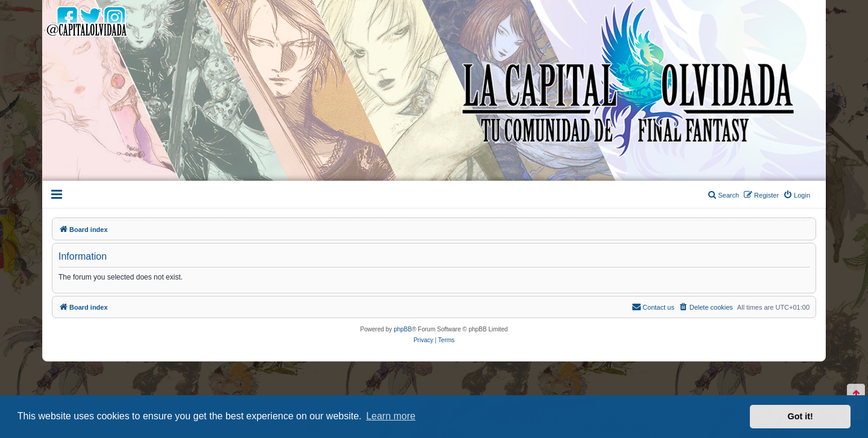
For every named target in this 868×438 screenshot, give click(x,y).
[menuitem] (797, 195)
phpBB (403, 329)
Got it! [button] (800, 416)
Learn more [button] (391, 416)
